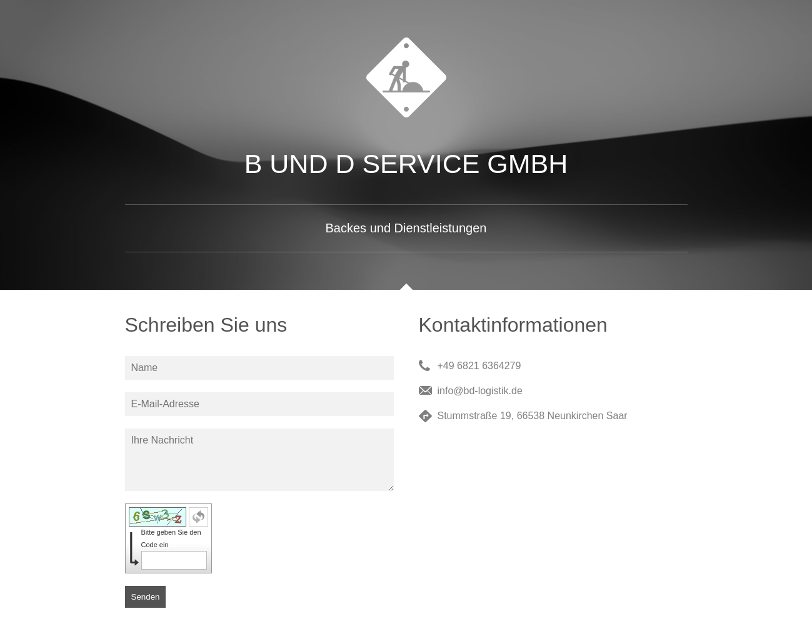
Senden (146, 597)
